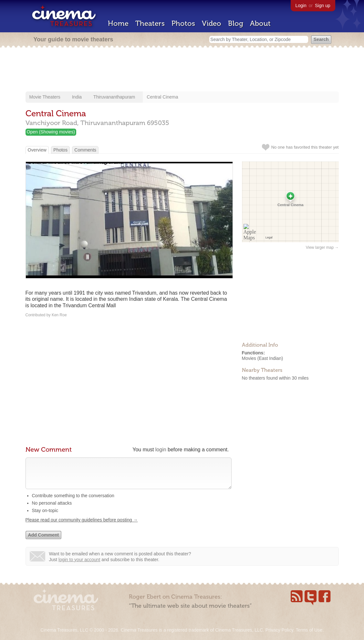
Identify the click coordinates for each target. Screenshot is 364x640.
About (260, 23)
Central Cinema (162, 97)
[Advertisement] (182, 70)
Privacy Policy (279, 630)
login (161, 450)
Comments (85, 150)
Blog (236, 23)
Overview (37, 150)
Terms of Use (309, 630)
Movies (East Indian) (263, 358)
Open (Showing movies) (51, 132)
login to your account (79, 566)
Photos (183, 23)
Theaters (150, 23)
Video (212, 23)
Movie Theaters (45, 97)
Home (118, 23)
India (77, 97)
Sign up (322, 5)
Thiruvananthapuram (114, 97)
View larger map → (322, 247)
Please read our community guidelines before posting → (82, 526)
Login (301, 5)
